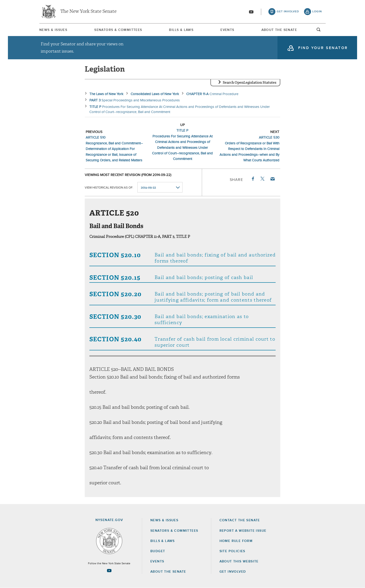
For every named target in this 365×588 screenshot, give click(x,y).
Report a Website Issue (243, 531)
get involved (288, 12)
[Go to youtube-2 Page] (109, 571)
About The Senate (279, 30)
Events (227, 30)
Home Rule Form (236, 541)
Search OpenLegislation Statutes (250, 83)
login (317, 12)
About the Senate (168, 572)
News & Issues (53, 30)
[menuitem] (53, 30)
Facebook (253, 179)
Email (272, 179)
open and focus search (319, 31)
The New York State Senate (88, 12)
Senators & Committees (118, 30)
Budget (158, 551)
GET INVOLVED (233, 572)
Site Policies (232, 551)
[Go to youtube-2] (251, 12)
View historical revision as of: (109, 188)
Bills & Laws (181, 30)
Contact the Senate (240, 520)
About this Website (239, 561)
